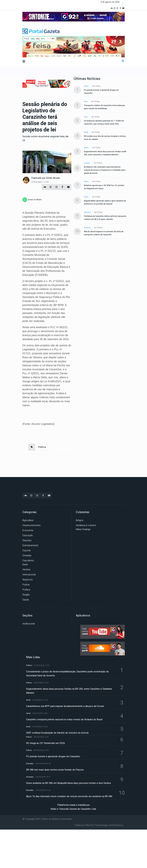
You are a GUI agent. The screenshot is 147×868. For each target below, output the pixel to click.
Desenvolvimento (32, 525)
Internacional (29, 575)
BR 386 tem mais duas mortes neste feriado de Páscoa (55, 770)
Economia (87, 212)
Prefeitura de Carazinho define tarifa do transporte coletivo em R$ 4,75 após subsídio (105, 218)
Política (42, 447)
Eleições (27, 540)
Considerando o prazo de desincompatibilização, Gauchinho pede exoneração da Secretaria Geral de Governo (67, 674)
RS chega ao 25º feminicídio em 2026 (45, 743)
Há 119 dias (96, 86)
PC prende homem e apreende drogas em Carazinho (101, 92)
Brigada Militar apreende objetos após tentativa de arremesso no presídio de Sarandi (105, 202)
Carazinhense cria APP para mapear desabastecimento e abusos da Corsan (65, 706)
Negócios (28, 580)
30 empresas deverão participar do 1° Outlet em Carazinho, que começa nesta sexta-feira (104, 122)
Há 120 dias (96, 197)
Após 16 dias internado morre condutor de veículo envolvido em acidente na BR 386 (69, 796)
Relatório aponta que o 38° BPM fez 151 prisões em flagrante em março (104, 187)
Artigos (80, 520)
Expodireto (28, 561)
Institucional (29, 624)
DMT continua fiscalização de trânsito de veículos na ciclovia (57, 733)
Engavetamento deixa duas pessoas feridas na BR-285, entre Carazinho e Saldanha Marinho (105, 153)
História (26, 570)
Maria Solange (83, 529)
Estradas (87, 163)
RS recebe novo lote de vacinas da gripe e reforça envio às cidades (105, 138)
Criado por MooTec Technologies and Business (99, 825)
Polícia (86, 86)
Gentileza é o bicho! (86, 525)
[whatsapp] (32, 200)
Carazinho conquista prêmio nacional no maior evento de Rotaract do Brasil (64, 720)
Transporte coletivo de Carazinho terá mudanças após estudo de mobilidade (105, 107)
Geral (86, 102)
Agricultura (28, 520)
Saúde (86, 132)
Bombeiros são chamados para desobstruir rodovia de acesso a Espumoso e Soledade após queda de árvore (105, 170)
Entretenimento (30, 545)
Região (26, 595)
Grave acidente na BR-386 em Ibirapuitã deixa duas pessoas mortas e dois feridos (69, 783)
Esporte (27, 551)
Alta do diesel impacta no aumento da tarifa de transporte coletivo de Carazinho (104, 233)
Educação (28, 535)
